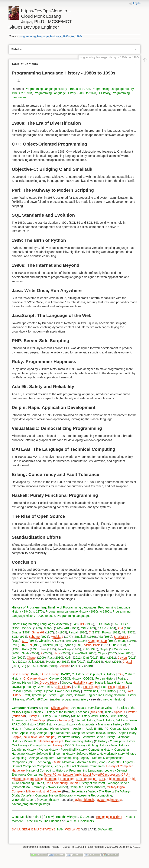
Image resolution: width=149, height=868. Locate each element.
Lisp (104, 687)
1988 (37, 645)
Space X (120, 712)
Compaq (116, 729)
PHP (86, 649)
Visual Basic (92, 645)
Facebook (82, 712)
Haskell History (83, 683)
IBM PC (103, 729)
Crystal (127, 662)
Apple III (91, 729)
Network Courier (56, 787)
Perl (14, 645)
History (32, 716)
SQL (15, 637)
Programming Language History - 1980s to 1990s (78, 611)
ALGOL (48, 628)
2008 (129, 653)
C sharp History (40, 745)
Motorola (68, 762)
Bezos (52, 720)
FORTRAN (103, 624)
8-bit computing (117, 779)
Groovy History (49, 683)
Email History (105, 720)
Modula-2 (57, 637)
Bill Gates (44, 741)
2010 (59, 658)
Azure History (81, 716)
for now (48, 817)
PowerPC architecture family (63, 775)
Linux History (66, 724)
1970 (83, 632)
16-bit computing (23, 783)
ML (124, 632)
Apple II (78, 729)
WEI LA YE (72, 829)
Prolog (106, 632)
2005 (48, 653)
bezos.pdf (66, 720)
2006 (92, 653)
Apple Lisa (27, 733)
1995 (34, 649)
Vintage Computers (42, 758)
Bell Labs (122, 720)
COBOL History (71, 678)
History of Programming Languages (79, 770)
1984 (60, 641)
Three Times (33, 821)
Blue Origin (39, 720)
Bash (35, 674)
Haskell (48, 645)
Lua (114, 645)
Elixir (103, 658)
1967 (26, 632)
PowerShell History (68, 691)
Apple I (66, 729)
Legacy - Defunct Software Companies (79, 766)
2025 (86, 817)
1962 (75, 628)
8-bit (132, 779)
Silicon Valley (60, 708)
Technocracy (78, 708)
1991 (78, 645)
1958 (16, 628)
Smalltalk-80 (122, 637)
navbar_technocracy (109, 800)
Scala (26, 653)
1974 (23, 637)
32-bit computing (57, 783)
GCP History (118, 716)
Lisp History (91, 687)
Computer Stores (83, 733)
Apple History (128, 733)
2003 (16, 653)
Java (43, 649)
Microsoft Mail (22, 787)
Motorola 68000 (87, 762)
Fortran (122, 678)
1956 (90, 624)
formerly (39, 787)
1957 (115, 624)
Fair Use (71, 821)
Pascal (73, 632)
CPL (84, 628)
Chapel (32, 658)
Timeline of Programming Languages (72, 607)
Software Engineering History (93, 695)
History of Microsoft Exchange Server (104, 783)
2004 (35, 653)
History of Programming (29, 607)
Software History (125, 695)
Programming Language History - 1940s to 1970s (57, 89)
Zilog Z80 (114, 762)
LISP (124, 624)
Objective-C (47, 641)
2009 (21, 658)
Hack (108, 662)
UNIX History (46, 724)
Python (68, 645)
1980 (92, 637)
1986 (132, 641)
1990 (58, 645)
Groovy (124, 649)
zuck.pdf (96, 712)
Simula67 (38, 632)
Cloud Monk (20, 817)
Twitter (132, 712)
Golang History (22, 683)
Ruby (25, 649)
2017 (75, 666)
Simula (16, 632)
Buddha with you (67, 817)
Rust (50, 658)
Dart (86, 658)
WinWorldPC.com (38, 699)
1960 (58, 628)
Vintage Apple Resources (54, 733)
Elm (73, 662)
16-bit (40, 783)
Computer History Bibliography (56, 795)
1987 (22, 645)
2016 (53, 666)
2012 (40, 662)
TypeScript (53, 662)
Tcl (30, 645)
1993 (122, 645)
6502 (57, 762)
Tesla (108, 712)
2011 (77, 658)
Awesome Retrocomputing (94, 795)
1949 (74, 624)
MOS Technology (40, 762)
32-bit (74, 783)
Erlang (122, 641)
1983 (33, 641)
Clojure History (37, 678)
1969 (63, 632)
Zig (24, 666)
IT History (104, 93)
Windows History (69, 737)
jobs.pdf (50, 737)
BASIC (102, 628)
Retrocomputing (67, 758)
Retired (36, 817)
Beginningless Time (109, 817)
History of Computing (40, 770)
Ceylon (122, 658)
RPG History (108, 691)
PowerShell (79, 653)
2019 (89, 666)
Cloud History (61, 716)
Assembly (63, 624)
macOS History (106, 733)
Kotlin (68, 658)
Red (14, 662)
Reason (42, 666)
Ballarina (64, 666)
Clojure (103, 653)
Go (14, 658)
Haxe (57, 653)
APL (67, 628)
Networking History (112, 754)
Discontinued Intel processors (55, 779)
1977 (68, 637)
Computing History (100, 750)
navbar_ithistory (114, 699)
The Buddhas (52, 821)
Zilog (102, 762)
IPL (82, 624)
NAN (60, 829)
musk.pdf (19, 716)
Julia (31, 662)
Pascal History (118, 687)
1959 (37, 628)
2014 (99, 662)
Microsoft (30, 741)
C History (78, 674)
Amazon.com (20, 720)
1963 (92, 628)
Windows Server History (99, 737)
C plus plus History (103, 674)
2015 (31, 666)
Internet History (85, 720)
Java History (115, 683)
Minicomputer (87, 724)
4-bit (102, 779)
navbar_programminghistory (70, 699)
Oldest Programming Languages (33, 624)
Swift (90, 662)
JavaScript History (24, 687)
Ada (100, 637)
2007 (112, 653)
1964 (112, 628)
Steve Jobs (37, 737)
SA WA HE (105, 829)
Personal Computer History (42, 729)
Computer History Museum (88, 787)
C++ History (20, 745)
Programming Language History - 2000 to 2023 (65, 93)
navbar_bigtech (84, 800)
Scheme (34, 637)
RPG (122, 691)
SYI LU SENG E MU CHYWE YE (34, 829)
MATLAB (71, 641)
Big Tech (44, 708)
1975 (45, 637)
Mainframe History (110, 724)
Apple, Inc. (20, 737)
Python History (32, 691)
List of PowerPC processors (101, 775)
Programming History (79, 741)
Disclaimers (86, 821)
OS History (29, 724)
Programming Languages (74, 616)
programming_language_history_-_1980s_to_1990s (51, 36)
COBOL (27, 628)
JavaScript (64, 649)
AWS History (100, 716)
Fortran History (105, 678)
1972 (96, 632)
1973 (131, 632)
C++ (25, 641)
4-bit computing (86, 779)
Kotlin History (62, 687)
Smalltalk (80, 637)
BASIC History (49, 674)
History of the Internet (60, 712)
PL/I (120, 628)
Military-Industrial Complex (44, 791)
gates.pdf (57, 741)
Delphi (104, 649)
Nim (121, 653)
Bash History (20, 674)
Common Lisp (97, 641)
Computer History (24, 708)
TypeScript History (44, 695)
